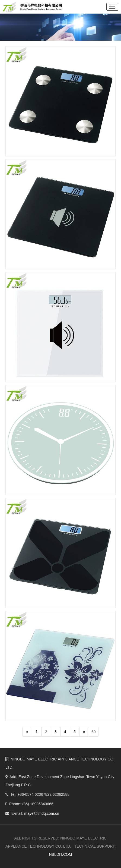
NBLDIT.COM (61, 854)
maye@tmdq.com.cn (42, 813)
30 (95, 732)
